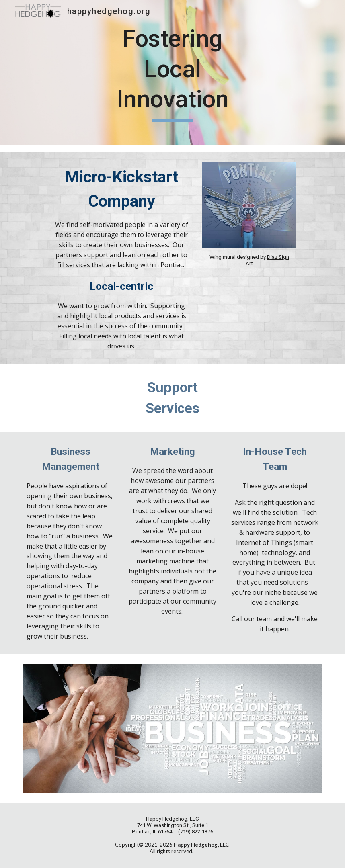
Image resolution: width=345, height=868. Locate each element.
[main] (172, 73)
